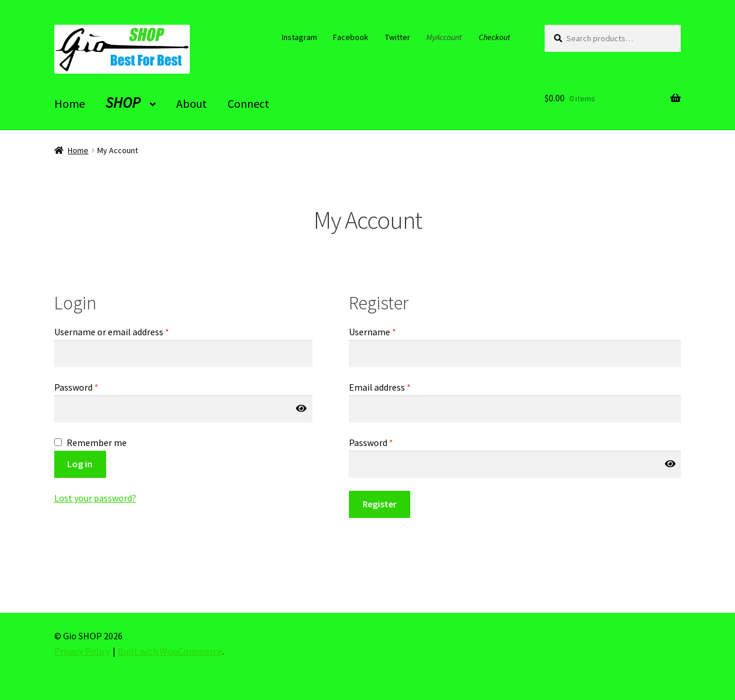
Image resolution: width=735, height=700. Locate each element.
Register (380, 504)
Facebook (351, 37)
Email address (380, 387)
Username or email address (112, 332)
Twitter (398, 37)
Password (76, 387)
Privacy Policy (82, 651)
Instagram (299, 37)
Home (78, 150)
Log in (80, 464)
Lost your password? (95, 498)
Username (373, 332)
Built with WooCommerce (170, 651)
